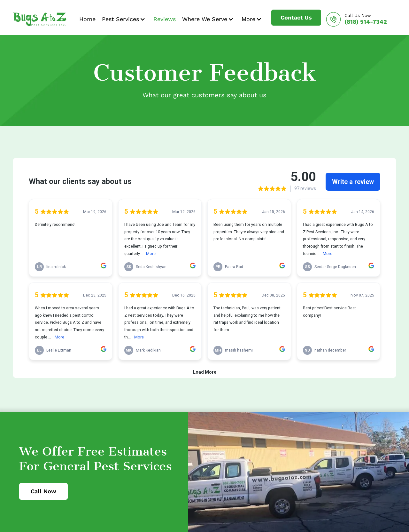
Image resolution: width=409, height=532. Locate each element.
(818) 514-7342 (366, 22)
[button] (124, 19)
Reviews (165, 19)
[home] (40, 19)
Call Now (43, 491)
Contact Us (296, 17)
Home (87, 19)
